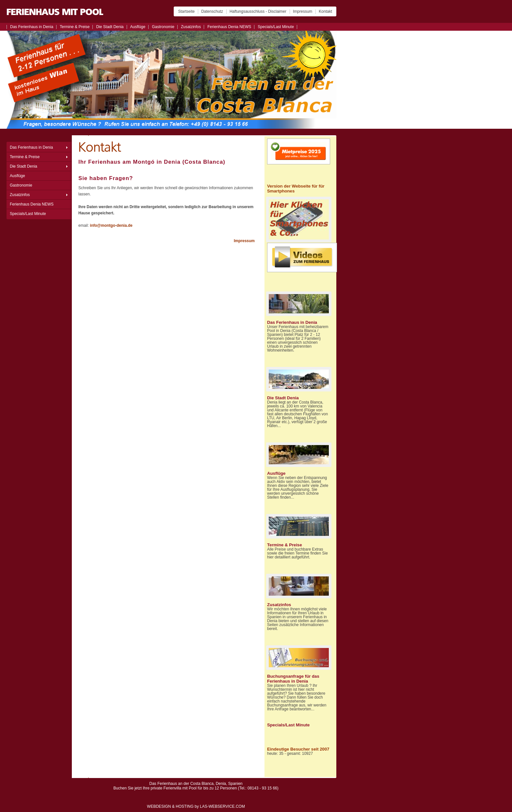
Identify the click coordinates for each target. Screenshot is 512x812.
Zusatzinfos (191, 27)
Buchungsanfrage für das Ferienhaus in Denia (293, 679)
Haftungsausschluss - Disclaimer (258, 11)
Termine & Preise (75, 27)
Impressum (303, 11)
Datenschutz (212, 11)
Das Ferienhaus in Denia (32, 27)
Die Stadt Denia (110, 27)
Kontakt (325, 11)
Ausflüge (138, 27)
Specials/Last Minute (276, 27)
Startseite (186, 11)
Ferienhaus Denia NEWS (229, 27)
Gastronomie (163, 27)
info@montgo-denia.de (111, 225)
